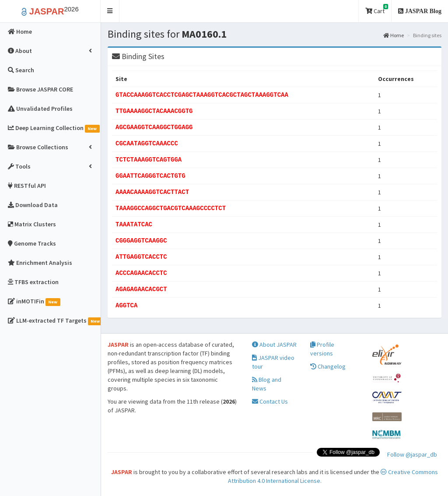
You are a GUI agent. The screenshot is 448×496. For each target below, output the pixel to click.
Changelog (328, 366)
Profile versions (322, 349)
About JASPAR (274, 345)
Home (394, 35)
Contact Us (270, 401)
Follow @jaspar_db (412, 454)
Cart (377, 9)
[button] (110, 11)
